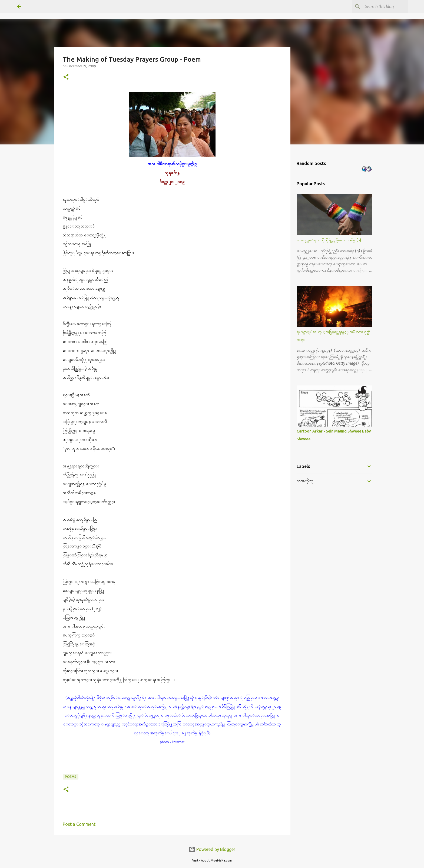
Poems (71, 777)
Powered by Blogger (212, 849)
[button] (66, 77)
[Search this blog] (380, 6)
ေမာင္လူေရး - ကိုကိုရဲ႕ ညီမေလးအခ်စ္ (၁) (329, 240)
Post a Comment (79, 824)
